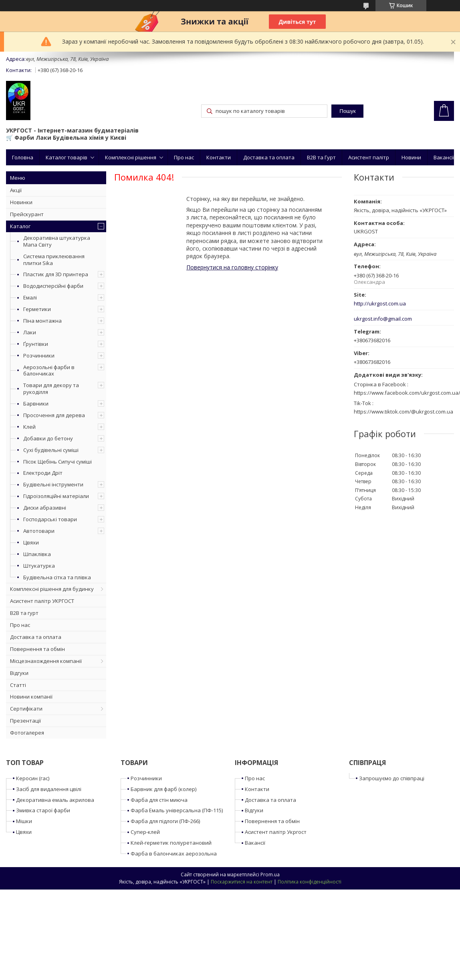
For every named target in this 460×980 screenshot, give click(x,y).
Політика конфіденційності (310, 882)
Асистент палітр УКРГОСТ (42, 601)
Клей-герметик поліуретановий (171, 843)
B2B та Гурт (321, 157)
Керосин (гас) (33, 778)
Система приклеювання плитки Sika (54, 260)
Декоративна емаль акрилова (55, 800)
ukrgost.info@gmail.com (383, 319)
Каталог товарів (67, 157)
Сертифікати (26, 709)
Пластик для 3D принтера (56, 274)
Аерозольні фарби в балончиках (49, 371)
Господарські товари (50, 519)
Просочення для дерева (54, 415)
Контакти (219, 157)
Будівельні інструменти (53, 484)
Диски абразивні (45, 508)
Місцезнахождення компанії (46, 661)
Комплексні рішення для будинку (52, 589)
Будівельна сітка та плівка (57, 577)
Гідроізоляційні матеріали (56, 496)
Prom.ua (270, 875)
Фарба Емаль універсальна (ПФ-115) (177, 810)
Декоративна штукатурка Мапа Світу (57, 241)
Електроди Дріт (43, 473)
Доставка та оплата (269, 157)
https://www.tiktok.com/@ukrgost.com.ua (404, 412)
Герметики (37, 309)
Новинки (21, 202)
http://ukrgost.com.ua (380, 304)
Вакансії (444, 157)
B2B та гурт (24, 613)
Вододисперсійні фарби (53, 286)
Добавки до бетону (48, 438)
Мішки (24, 821)
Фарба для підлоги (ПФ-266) (165, 821)
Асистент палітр (369, 157)
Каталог (20, 226)
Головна (23, 157)
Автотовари (39, 531)
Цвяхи (31, 542)
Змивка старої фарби (43, 810)
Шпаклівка (37, 554)
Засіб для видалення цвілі (49, 789)
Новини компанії (31, 697)
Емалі (30, 297)
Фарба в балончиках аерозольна (174, 853)
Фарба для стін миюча (159, 800)
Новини (411, 157)
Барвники (36, 404)
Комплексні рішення (131, 157)
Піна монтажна (42, 321)
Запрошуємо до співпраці (392, 778)
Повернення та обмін (37, 649)
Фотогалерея (27, 733)
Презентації (25, 721)
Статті (18, 685)
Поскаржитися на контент (242, 882)
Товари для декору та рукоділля (51, 389)
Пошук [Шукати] (347, 111)
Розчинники (39, 355)
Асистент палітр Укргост (276, 832)
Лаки (30, 332)
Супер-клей (145, 832)
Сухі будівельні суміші (51, 450)
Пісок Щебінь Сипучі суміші (57, 462)
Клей (29, 427)
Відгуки (19, 673)
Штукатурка (39, 566)
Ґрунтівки (36, 344)
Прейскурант (27, 214)
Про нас (184, 157)
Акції (16, 190)
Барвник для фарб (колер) (163, 789)
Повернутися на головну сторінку (232, 267)
